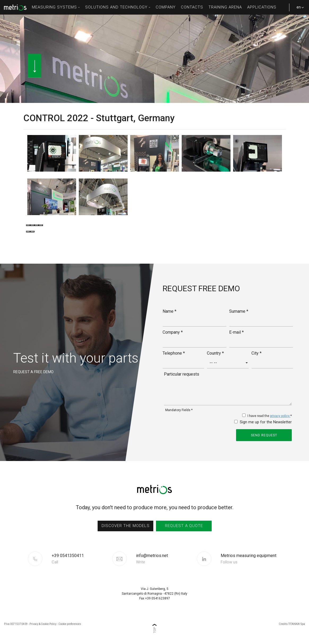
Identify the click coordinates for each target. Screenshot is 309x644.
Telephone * (174, 353)
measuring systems (56, 7)
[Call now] (81, 558)
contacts (192, 7)
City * (256, 353)
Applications (262, 7)
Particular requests (182, 374)
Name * (169, 311)
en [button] (298, 10)
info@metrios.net (152, 558)
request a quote (184, 525)
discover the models (125, 525)
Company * (173, 332)
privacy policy (280, 416)
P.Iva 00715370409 (16, 623)
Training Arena (225, 7)
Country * (215, 353)
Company (166, 7)
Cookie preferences (70, 623)
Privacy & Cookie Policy (43, 623)
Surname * (239, 311)
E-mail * (236, 332)
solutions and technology (118, 7)
